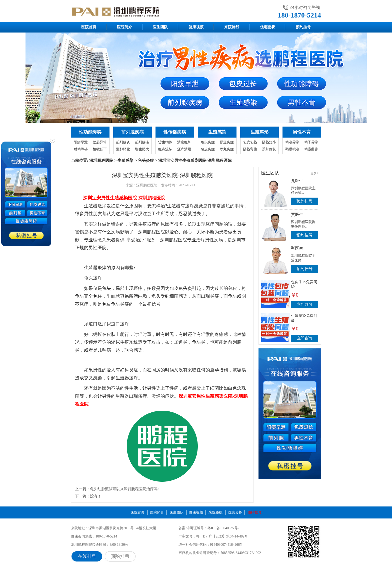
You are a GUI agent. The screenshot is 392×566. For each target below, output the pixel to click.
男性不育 (302, 132)
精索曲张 (311, 149)
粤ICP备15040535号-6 (224, 528)
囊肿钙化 (123, 149)
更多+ (314, 173)
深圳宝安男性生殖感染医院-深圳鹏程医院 (124, 198)
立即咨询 (304, 304)
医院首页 (89, 27)
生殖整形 (259, 132)
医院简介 (124, 27)
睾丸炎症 (227, 149)
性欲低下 (100, 149)
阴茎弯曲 (250, 149)
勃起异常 (100, 142)
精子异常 (311, 142)
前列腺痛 (142, 142)
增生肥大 (142, 149)
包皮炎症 (208, 149)
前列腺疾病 (132, 132)
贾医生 (297, 214)
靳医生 (297, 248)
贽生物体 (165, 142)
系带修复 (269, 149)
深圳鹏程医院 (101, 160)
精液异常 (292, 142)
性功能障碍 (90, 132)
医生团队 (160, 27)
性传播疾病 (175, 132)
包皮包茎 (250, 142)
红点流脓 (165, 149)
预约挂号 (303, 27)
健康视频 (196, 27)
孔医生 (297, 181)
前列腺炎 (123, 142)
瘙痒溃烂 (184, 149)
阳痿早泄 (81, 142)
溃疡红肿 (184, 142)
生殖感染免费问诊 (304, 318)
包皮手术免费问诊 (304, 284)
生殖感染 (217, 132)
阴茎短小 (269, 142)
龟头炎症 (208, 142)
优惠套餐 (267, 27)
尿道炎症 (227, 142)
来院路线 (232, 27)
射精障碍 (81, 149)
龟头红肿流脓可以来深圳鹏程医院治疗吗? (125, 489)
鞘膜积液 (292, 149)
